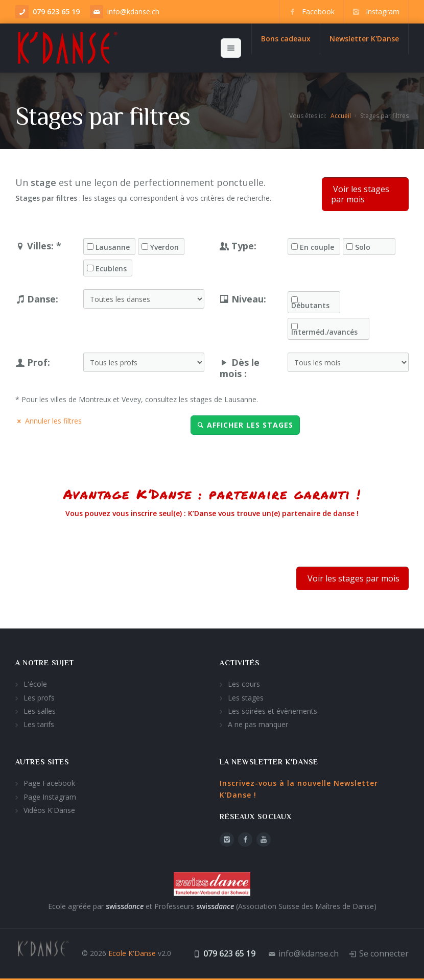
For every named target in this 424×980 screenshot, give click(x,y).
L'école (35, 684)
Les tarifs (39, 724)
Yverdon (164, 247)
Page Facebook (49, 783)
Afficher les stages (245, 425)
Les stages (246, 698)
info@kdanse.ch (133, 11)
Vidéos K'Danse (49, 810)
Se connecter (384, 953)
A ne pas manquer (258, 724)
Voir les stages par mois (360, 194)
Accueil (341, 116)
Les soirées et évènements (273, 711)
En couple (317, 247)
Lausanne (113, 247)
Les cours (244, 684)
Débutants (310, 306)
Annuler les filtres (49, 421)
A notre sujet (45, 663)
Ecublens (111, 269)
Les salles (40, 711)
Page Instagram (50, 797)
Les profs (39, 698)
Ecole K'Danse (132, 953)
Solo (363, 247)
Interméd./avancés (324, 332)
